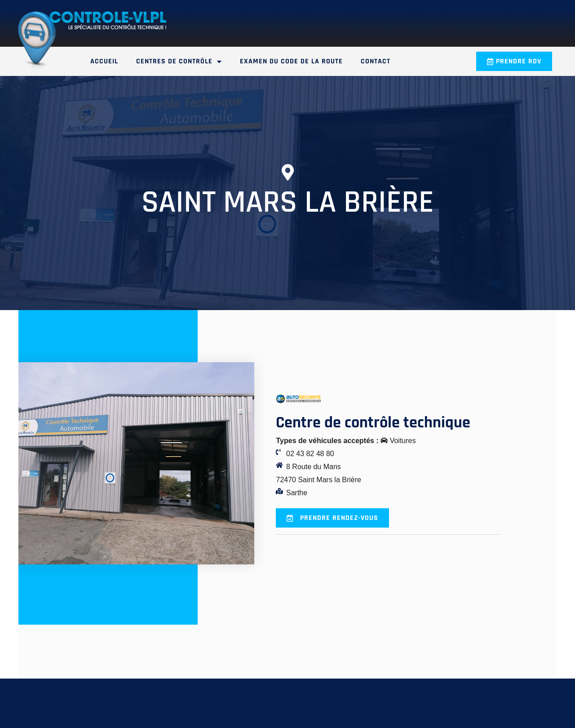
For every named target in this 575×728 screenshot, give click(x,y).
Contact (376, 61)
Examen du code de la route (291, 61)
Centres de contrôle (179, 62)
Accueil (104, 61)
